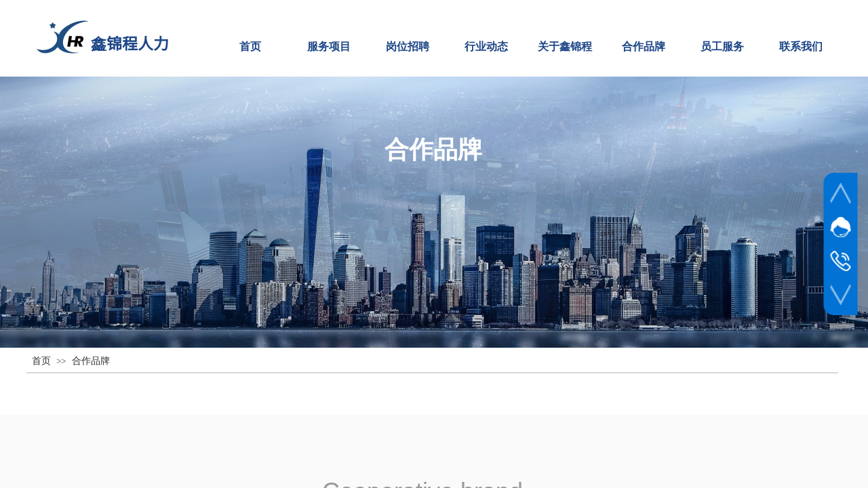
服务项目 (329, 46)
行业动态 (486, 46)
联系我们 (801, 46)
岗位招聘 (408, 46)
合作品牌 (644, 46)
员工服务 (722, 46)
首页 (250, 46)
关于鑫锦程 (565, 46)
